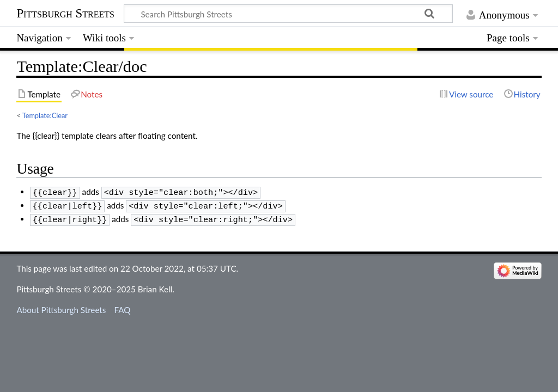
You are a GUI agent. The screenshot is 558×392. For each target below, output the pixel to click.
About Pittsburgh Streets (61, 307)
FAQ (123, 307)
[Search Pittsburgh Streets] (288, 14)
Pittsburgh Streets (65, 14)
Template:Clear (45, 115)
